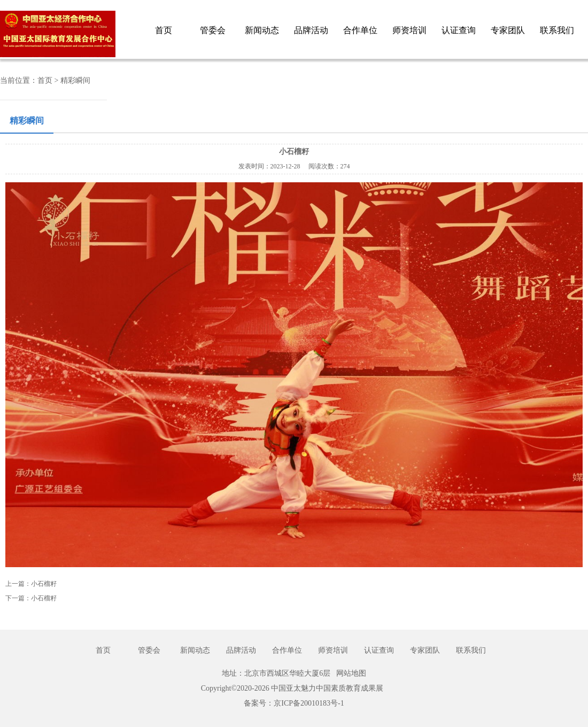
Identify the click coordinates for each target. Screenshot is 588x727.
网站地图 (351, 673)
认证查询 (459, 30)
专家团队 (508, 30)
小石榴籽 (44, 584)
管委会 (213, 30)
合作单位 (360, 30)
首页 (164, 30)
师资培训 (409, 30)
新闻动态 (262, 30)
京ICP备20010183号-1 (309, 703)
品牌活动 (311, 30)
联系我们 (557, 30)
